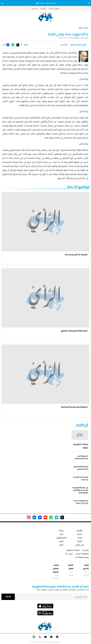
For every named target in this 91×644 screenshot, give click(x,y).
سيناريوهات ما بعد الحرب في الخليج (81, 502)
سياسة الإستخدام (82, 557)
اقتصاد (80, 541)
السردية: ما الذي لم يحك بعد (76, 254)
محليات (80, 534)
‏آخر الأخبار (82, 425)
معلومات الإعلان (54, 8)
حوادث (80, 538)
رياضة (61, 531)
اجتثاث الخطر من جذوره (81, 446)
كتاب (61, 534)
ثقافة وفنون (61, 538)
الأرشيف (43, 8)
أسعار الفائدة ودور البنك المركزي (74, 331)
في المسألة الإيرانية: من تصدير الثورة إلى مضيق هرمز (80, 490)
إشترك (8, 596)
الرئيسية (80, 531)
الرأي (86, 28)
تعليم (61, 545)
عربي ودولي (80, 545)
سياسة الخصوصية (73, 550)
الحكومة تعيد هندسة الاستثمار (74, 407)
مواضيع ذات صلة (78, 187)
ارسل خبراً (34, 8)
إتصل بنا (86, 550)
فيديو (61, 541)
